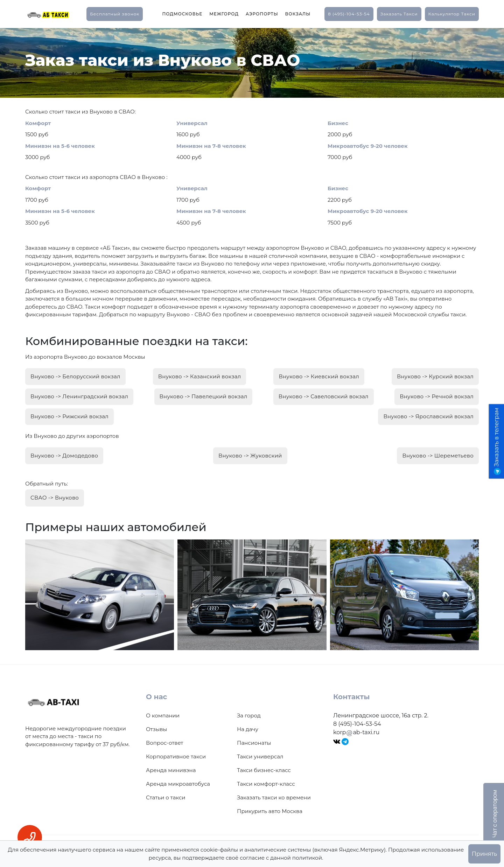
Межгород (224, 14)
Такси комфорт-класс (266, 776)
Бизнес (338, 123)
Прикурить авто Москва (270, 803)
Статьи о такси (166, 790)
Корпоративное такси (176, 749)
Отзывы (156, 721)
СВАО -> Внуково (55, 491)
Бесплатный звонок (115, 14)
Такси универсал (260, 749)
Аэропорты (262, 14)
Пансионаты (254, 735)
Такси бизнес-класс (264, 762)
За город (249, 708)
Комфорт (38, 123)
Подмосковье (182, 14)
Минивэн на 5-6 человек (60, 146)
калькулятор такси (452, 14)
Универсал (192, 123)
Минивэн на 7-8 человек (211, 146)
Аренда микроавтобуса (178, 776)
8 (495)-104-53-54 (349, 14)
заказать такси (399, 14)
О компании (163, 708)
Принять (484, 854)
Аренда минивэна (171, 762)
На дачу (248, 721)
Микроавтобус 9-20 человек (368, 146)
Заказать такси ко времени (274, 790)
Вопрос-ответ (164, 735)
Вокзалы (298, 14)
